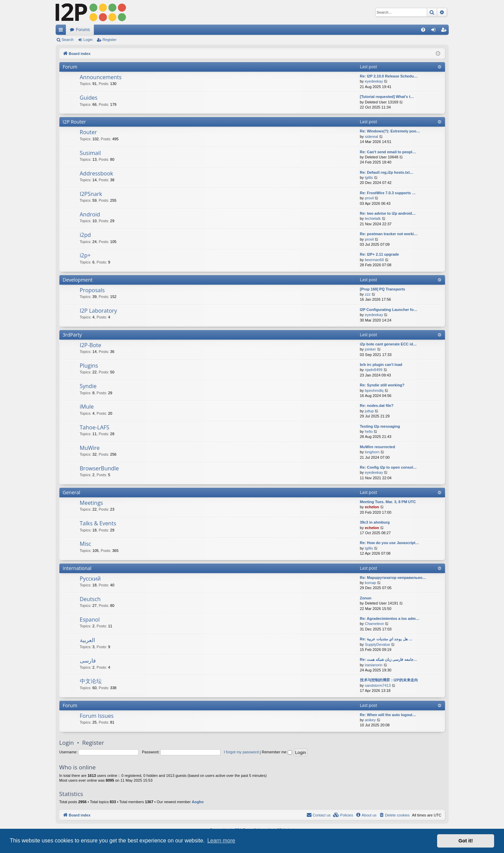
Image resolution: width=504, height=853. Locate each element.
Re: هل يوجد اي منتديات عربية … (386, 639)
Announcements (101, 77)
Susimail (90, 153)
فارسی (88, 660)
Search (68, 40)
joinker (370, 349)
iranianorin (373, 665)
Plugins (89, 366)
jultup (369, 411)
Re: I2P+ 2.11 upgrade (380, 254)
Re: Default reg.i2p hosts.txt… (387, 172)
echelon (372, 507)
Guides (89, 98)
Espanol (90, 620)
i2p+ (85, 255)
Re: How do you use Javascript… (390, 543)
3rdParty (72, 335)
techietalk (373, 218)
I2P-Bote (91, 345)
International (77, 568)
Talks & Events (98, 523)
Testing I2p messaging (380, 426)
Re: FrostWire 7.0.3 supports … (388, 193)
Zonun (366, 598)
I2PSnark (91, 194)
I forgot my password (241, 752)
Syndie (88, 386)
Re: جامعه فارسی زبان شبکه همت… (389, 659)
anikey (370, 720)
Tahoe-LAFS (95, 427)
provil (369, 198)
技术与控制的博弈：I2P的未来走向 (389, 680)
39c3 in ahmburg (375, 522)
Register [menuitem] (445, 31)
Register (109, 40)
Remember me (277, 752)
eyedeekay (374, 81)
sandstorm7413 (378, 685)
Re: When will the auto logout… (388, 715)
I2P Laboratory (98, 311)
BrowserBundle (99, 468)
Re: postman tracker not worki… (389, 234)
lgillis (369, 177)
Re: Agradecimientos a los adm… (390, 619)
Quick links (62, 31)
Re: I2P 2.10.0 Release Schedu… (389, 76)
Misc (86, 544)
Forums (83, 30)
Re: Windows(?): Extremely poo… (390, 131)
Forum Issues (97, 716)
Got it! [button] (466, 841)
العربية (87, 640)
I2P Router (74, 122)
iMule (87, 407)
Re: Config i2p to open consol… (388, 467)
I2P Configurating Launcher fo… (389, 310)
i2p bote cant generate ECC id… (388, 344)
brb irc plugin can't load (381, 365)
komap (370, 583)
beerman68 (374, 260)
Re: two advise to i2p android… (388, 213)
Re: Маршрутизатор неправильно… (393, 578)
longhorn (372, 452)
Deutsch (90, 599)
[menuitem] (423, 30)
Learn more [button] (221, 841)
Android (90, 214)
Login (88, 40)
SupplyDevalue (377, 644)
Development (78, 280)
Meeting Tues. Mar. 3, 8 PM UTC (388, 502)
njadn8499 (373, 370)
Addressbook (97, 173)
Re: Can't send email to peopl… (388, 152)
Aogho (198, 802)
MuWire (90, 448)
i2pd (85, 235)
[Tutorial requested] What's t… (387, 97)
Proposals (92, 290)
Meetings (91, 503)
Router (89, 132)
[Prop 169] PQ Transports (383, 289)
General (72, 492)
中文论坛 (91, 681)
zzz (368, 294)
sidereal (371, 137)
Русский (90, 579)
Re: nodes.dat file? (377, 406)
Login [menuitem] (435, 31)
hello (369, 431)
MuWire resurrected (378, 447)
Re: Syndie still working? (382, 385)
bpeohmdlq (374, 390)
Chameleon (374, 624)
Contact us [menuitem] (319, 815)
